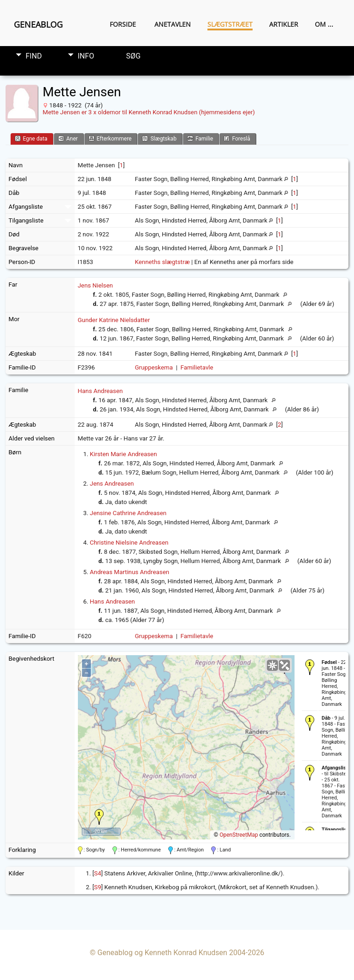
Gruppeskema (154, 367)
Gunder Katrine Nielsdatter (114, 320)
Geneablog (38, 24)
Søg (133, 56)
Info (86, 56)
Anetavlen (173, 24)
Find (34, 56)
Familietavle (197, 367)
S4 (97, 873)
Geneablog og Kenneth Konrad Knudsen (162, 953)
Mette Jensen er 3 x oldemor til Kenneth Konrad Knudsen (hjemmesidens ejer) (149, 112)
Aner (68, 138)
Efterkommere (110, 138)
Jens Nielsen (95, 285)
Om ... (324, 24)
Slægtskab (159, 138)
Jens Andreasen (112, 484)
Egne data (31, 138)
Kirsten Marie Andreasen (124, 454)
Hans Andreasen (100, 391)
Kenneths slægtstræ (162, 262)
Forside (123, 24)
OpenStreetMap (239, 835)
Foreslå (237, 138)
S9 (97, 887)
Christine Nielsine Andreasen (129, 543)
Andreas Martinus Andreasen (130, 572)
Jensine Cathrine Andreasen (128, 513)
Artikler (284, 24)
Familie (200, 138)
